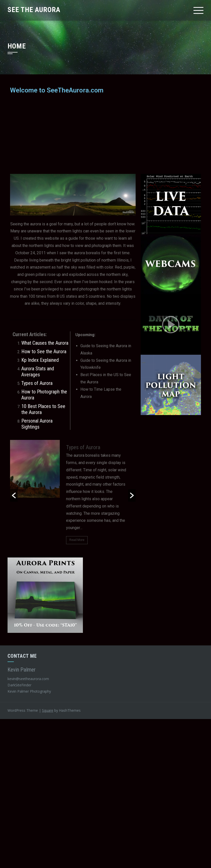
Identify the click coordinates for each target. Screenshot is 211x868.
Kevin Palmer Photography (29, 691)
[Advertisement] (105, 134)
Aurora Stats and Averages (38, 372)
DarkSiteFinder (20, 685)
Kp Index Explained (40, 360)
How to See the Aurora (44, 351)
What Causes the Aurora (45, 343)
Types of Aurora (37, 383)
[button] (14, 495)
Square (48, 710)
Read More (77, 540)
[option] (73, 495)
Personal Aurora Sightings (37, 424)
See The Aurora (34, 10)
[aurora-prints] (45, 595)
